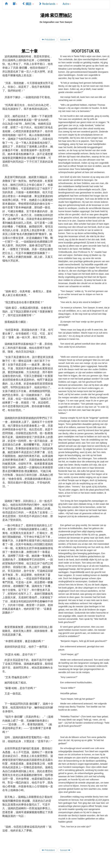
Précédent (48, 39)
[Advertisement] (56, 28)
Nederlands (48, 4)
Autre (67, 4)
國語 (28, 4)
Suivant (65, 39)
